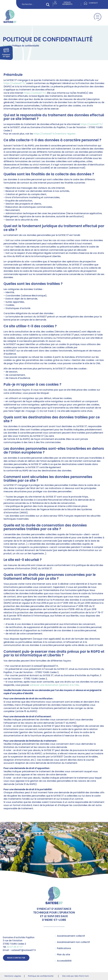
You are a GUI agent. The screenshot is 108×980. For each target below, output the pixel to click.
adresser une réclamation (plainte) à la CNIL (54, 685)
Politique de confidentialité (41, 976)
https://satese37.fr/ (15, 83)
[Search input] (33, 4)
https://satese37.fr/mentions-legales (55, 134)
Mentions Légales (13, 976)
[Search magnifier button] (48, 5)
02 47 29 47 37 (15, 947)
